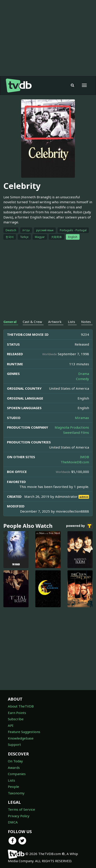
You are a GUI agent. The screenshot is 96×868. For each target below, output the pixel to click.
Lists (11, 780)
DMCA (13, 822)
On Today (15, 761)
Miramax (82, 418)
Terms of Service (21, 809)
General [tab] (10, 322)
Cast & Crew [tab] (32, 322)
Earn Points (17, 713)
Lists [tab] (71, 322)
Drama (84, 374)
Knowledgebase (21, 738)
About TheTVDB (21, 706)
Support (14, 744)
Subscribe (16, 719)
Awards (14, 768)
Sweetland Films (76, 432)
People (13, 787)
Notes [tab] (86, 322)
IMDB (85, 457)
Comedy (83, 379)
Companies (17, 774)
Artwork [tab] (55, 322)
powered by (79, 526)
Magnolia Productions (72, 427)
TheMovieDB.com (75, 462)
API (11, 725)
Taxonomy (16, 793)
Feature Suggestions (24, 732)
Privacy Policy (19, 816)
